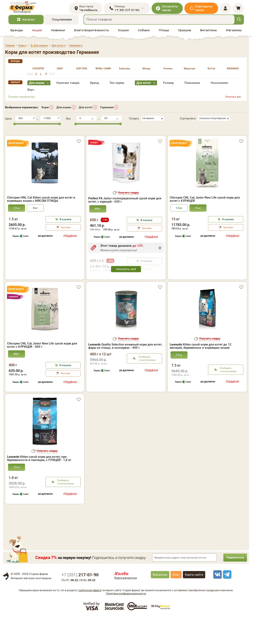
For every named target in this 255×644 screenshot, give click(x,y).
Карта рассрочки (126, 605)
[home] (27, 9)
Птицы (164, 34)
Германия (107, 111)
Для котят (86, 111)
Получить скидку (128, 190)
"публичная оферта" (90, 617)
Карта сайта (194, 602)
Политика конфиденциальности (126, 621)
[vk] (217, 601)
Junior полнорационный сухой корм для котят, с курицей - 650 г (125, 198)
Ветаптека (208, 34)
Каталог (29, 24)
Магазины (234, 34)
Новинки (58, 34)
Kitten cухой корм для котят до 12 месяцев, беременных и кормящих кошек (201, 373)
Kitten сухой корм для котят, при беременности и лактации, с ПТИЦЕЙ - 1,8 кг (39, 485)
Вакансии (160, 602)
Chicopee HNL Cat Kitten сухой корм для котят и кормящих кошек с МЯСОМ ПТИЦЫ (41, 197)
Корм (45, 111)
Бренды (17, 34)
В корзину (66, 217)
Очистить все (233, 101)
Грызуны (185, 34)
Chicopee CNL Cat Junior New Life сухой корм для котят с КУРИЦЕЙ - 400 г (42, 372)
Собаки (144, 34)
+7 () (80, 602)
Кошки (123, 34)
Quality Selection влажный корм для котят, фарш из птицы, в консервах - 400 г (125, 373)
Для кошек (64, 111)
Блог (176, 602)
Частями (66, 225)
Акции (37, 34)
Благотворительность (92, 34)
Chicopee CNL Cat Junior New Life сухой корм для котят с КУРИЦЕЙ (205, 197)
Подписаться (233, 584)
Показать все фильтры (22, 101)
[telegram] (227, 601)
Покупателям (62, 24)
